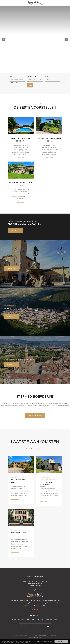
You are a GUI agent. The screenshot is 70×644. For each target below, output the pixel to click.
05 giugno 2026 (16, 531)
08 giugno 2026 (16, 478)
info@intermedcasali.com (35, 584)
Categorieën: (32, 76)
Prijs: (46, 76)
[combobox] (35, 80)
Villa (23, 478)
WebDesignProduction (35, 638)
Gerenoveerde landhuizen (47, 480)
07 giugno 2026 (45, 477)
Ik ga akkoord (61, 641)
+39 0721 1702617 (35, 586)
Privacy (45, 636)
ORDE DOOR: (14, 83)
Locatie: (12, 76)
